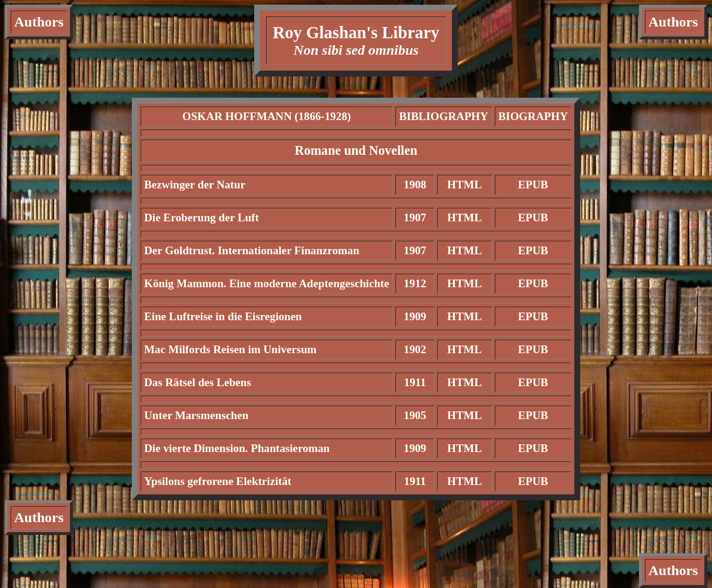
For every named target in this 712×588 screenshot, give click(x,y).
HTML (465, 185)
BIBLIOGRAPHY (443, 116)
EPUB (533, 185)
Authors (39, 22)
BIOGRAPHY (533, 116)
